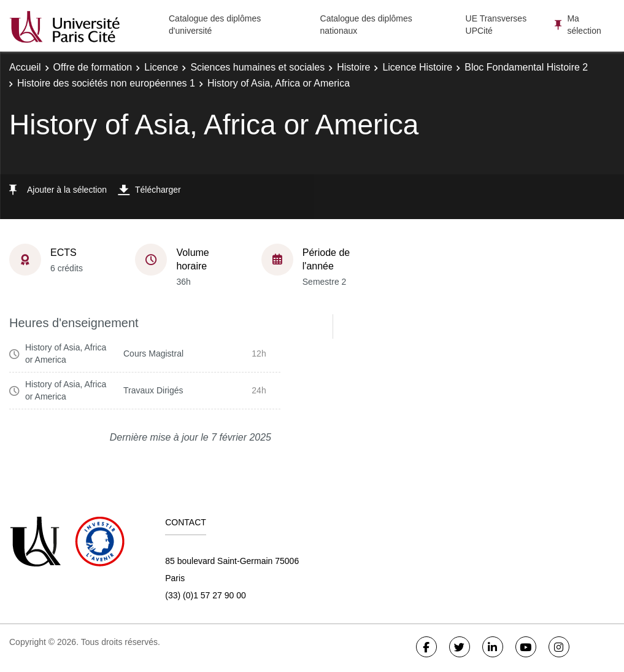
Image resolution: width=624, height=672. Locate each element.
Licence (161, 67)
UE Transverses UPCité (496, 25)
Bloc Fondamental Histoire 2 (526, 67)
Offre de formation (93, 67)
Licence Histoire (417, 67)
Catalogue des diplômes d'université (215, 25)
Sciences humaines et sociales (257, 67)
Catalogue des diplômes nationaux (366, 25)
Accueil (25, 67)
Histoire (353, 67)
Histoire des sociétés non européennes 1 (106, 83)
